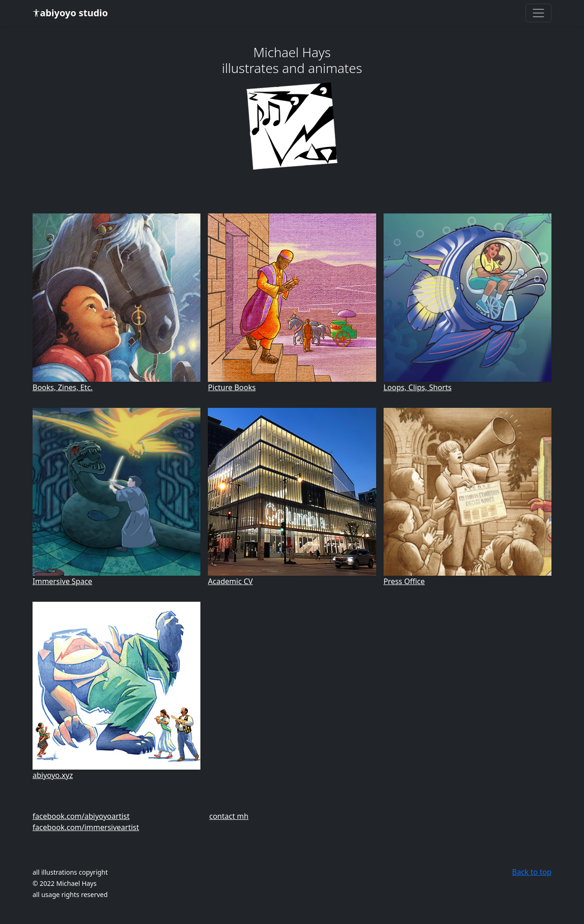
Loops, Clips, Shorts (418, 387)
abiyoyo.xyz (53, 775)
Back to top (532, 872)
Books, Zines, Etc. (63, 387)
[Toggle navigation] (538, 13)
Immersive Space (62, 581)
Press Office (404, 581)
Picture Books (232, 387)
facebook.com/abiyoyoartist (81, 816)
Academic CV (230, 581)
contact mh (229, 816)
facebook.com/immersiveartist (86, 827)
